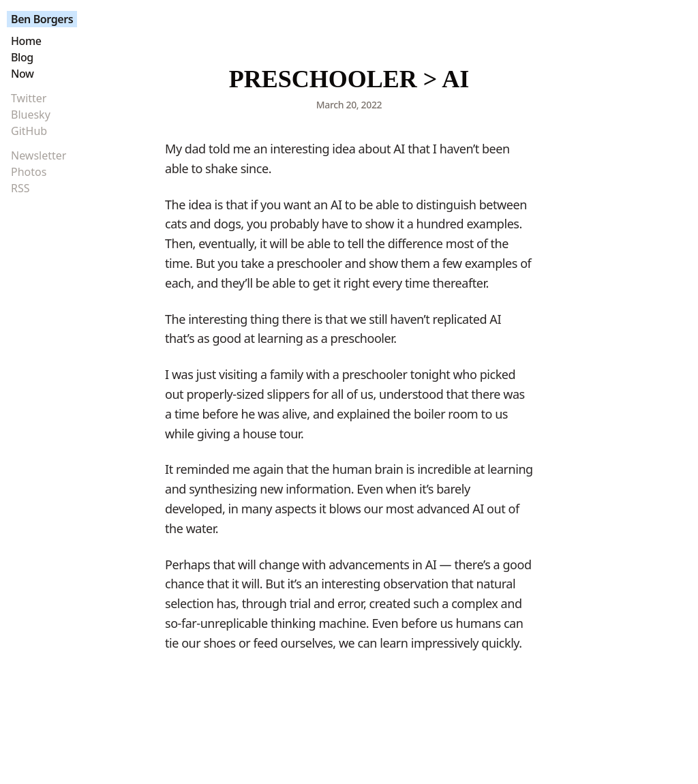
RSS (20, 188)
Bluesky (31, 115)
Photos (29, 172)
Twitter (29, 98)
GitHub (29, 131)
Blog (22, 57)
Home (26, 41)
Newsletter (39, 155)
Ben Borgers (42, 19)
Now (22, 74)
